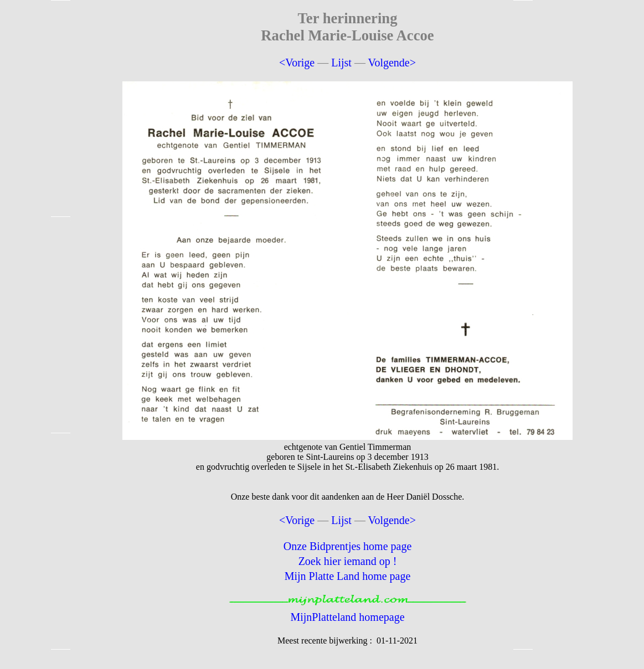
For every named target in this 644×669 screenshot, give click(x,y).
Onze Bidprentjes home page (348, 546)
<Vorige (297, 63)
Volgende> (392, 63)
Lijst (341, 63)
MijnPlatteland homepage (347, 617)
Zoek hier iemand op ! (348, 561)
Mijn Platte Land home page (348, 576)
